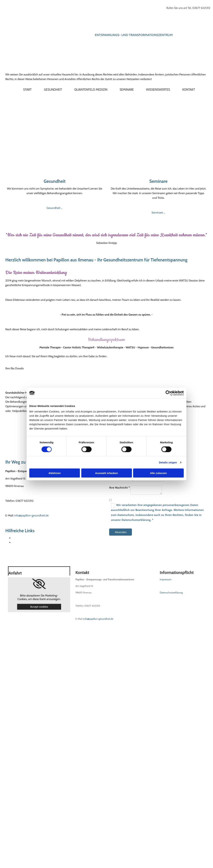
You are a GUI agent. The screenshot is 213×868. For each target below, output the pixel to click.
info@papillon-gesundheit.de (31, 515)
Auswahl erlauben (106, 473)
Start (28, 90)
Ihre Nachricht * (120, 488)
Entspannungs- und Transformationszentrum (134, 35)
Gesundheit (53, 90)
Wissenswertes (158, 90)
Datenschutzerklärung (171, 593)
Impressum (166, 579)
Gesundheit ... (55, 208)
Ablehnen (54, 473)
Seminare (127, 90)
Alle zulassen (158, 473)
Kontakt (189, 90)
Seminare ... (158, 213)
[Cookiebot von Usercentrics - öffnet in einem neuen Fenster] (168, 393)
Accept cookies (39, 607)
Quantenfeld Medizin (91, 90)
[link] (39, 584)
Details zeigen (168, 462)
